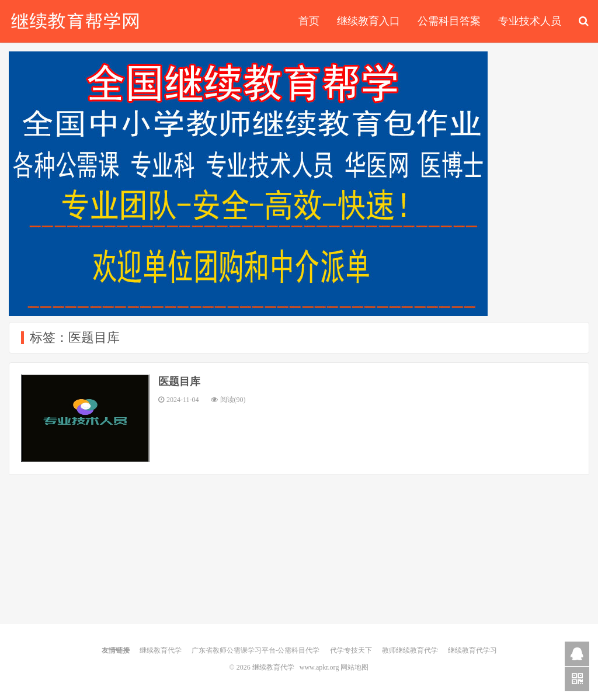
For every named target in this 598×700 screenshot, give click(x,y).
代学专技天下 (351, 650)
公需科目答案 (449, 21)
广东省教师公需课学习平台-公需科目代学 (256, 650)
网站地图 (354, 667)
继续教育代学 (75, 21)
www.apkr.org (319, 667)
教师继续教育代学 (410, 650)
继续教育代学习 (472, 650)
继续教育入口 (368, 21)
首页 (309, 21)
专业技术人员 (530, 21)
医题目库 (179, 382)
